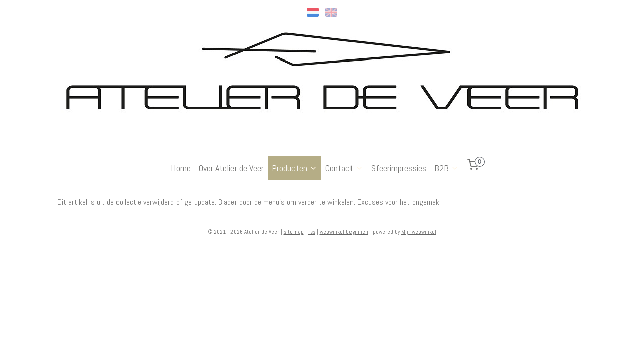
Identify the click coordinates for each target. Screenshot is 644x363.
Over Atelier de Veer (231, 168)
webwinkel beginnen (344, 232)
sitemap (294, 232)
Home (181, 168)
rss (312, 232)
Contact (344, 168)
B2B (447, 168)
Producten (295, 168)
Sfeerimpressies (399, 168)
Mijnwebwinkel (419, 232)
